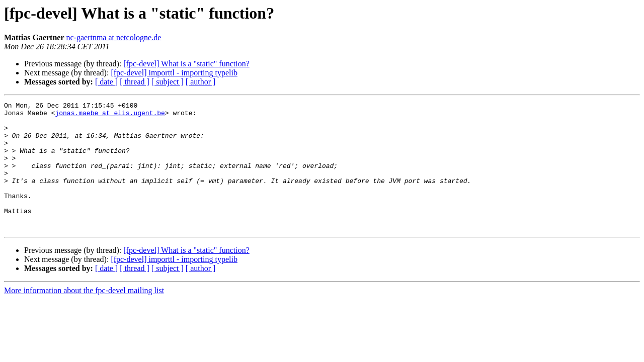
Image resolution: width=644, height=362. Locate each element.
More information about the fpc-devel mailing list (84, 316)
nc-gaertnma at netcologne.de (114, 37)
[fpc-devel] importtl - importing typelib (174, 73)
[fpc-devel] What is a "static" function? (186, 64)
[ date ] (106, 82)
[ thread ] (135, 82)
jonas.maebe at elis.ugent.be (110, 116)
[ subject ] (168, 82)
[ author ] (201, 82)
